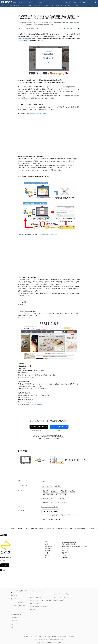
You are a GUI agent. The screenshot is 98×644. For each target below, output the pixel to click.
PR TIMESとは (14, 596)
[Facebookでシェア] (68, 29)
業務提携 (45, 491)
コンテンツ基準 (46, 637)
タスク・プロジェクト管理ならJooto (63, 594)
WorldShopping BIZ (62, 495)
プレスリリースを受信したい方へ (18, 602)
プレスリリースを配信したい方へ (18, 605)
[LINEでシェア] (71, 29)
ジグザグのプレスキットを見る (51, 519)
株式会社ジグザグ (48, 495)
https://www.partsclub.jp (25, 38)
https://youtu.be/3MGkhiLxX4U (49, 235)
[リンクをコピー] (79, 29)
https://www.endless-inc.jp (28, 377)
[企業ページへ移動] (6, 548)
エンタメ (29, 5)
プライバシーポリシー (36, 637)
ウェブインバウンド (62, 499)
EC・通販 (58, 486)
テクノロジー (9, 5)
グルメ (70, 5)
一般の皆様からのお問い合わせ (56, 639)
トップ (3, 528)
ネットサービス (47, 486)
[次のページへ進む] (84, 459)
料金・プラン (14, 599)
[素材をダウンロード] (76, 29)
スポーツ (76, 5)
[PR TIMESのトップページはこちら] (21, 2)
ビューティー (36, 5)
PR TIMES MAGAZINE (35, 603)
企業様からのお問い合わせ (41, 639)
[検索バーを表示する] (95, 2)
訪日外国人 (64, 491)
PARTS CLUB (61, 502)
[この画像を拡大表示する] (25, 460)
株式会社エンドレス (49, 502)
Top (2, 5)
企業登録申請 (83, 2)
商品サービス (47, 481)
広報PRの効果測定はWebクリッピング (39, 606)
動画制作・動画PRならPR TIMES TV (39, 597)
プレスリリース (11, 528)
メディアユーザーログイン (39, 427)
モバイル (17, 5)
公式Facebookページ (16, 617)
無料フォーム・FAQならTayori (61, 597)
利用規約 (54, 637)
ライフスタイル (55, 5)
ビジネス (64, 5)
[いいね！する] (60, 29)
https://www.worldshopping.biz (34, 404)
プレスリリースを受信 (71, 2)
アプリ (23, 5)
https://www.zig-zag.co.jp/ (69, 542)
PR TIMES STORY (34, 594)
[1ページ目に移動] (79, 451)
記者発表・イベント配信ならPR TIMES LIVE (41, 600)
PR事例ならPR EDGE (59, 600)
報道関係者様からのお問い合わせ (66, 637)
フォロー (5, 565)
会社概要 (26, 637)
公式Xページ (14, 624)
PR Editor (33, 610)
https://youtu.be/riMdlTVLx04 (38, 114)
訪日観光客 (54, 491)
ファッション (45, 5)
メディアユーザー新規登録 (59, 427)
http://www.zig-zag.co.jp (28, 402)
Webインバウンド (48, 499)
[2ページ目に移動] (80, 451)
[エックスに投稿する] (65, 29)
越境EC (73, 491)
